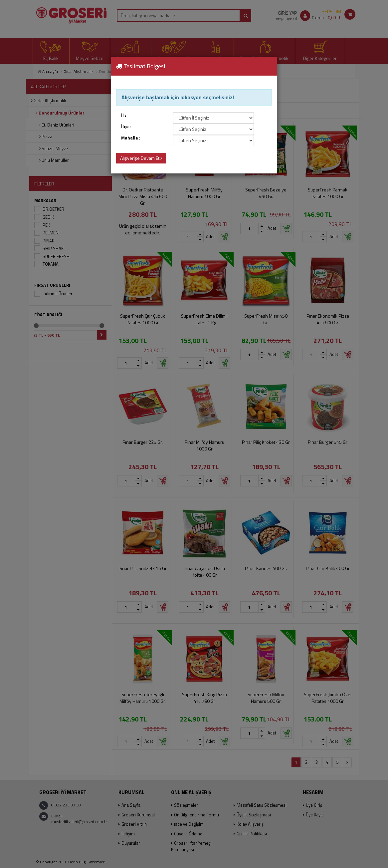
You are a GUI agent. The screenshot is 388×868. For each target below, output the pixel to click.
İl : (124, 115)
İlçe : (126, 127)
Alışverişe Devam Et (141, 158)
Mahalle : (131, 138)
